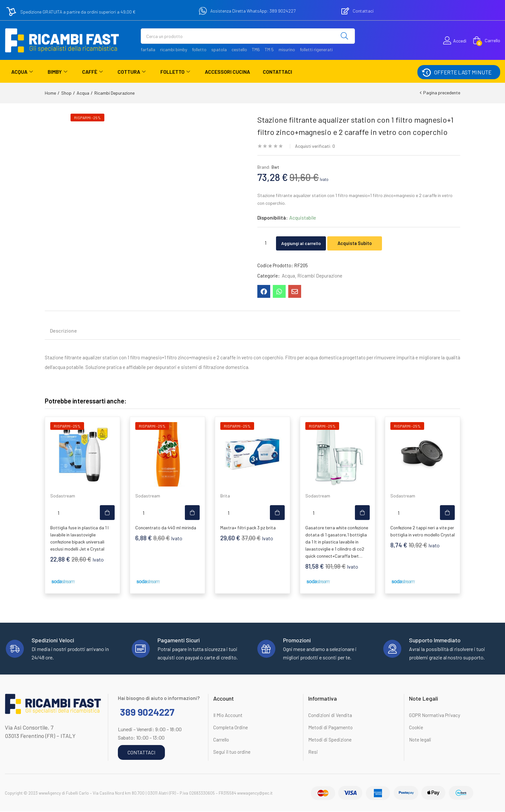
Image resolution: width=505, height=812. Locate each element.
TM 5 (269, 49)
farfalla (148, 49)
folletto (199, 49)
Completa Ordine (231, 728)
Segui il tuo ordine (232, 752)
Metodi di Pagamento (330, 728)
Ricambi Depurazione (114, 93)
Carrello (221, 740)
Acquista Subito (366, 243)
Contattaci (277, 72)
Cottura (132, 72)
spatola (219, 49)
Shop (66, 93)
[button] (486, 41)
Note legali (420, 740)
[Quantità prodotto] (265, 242)
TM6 (256, 49)
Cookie (416, 728)
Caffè (92, 72)
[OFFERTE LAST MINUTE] (426, 72)
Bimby (57, 72)
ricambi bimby (174, 49)
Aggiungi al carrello (306, 243)
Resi (313, 752)
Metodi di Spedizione (330, 740)
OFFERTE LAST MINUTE (463, 72)
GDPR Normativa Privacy (435, 716)
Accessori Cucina (227, 72)
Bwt (275, 167)
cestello (239, 49)
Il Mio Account (228, 716)
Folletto (175, 72)
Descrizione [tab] (63, 331)
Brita (225, 496)
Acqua (22, 72)
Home (50, 93)
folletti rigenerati (316, 49)
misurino (287, 49)
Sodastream (63, 496)
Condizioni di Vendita (330, 716)
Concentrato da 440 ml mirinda (166, 528)
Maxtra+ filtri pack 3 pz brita (248, 528)
